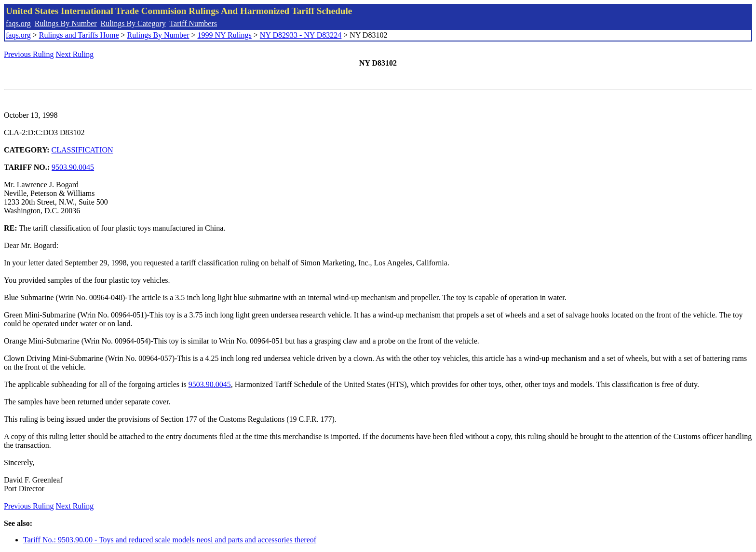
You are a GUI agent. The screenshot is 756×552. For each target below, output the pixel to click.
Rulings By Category (133, 23)
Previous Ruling (29, 54)
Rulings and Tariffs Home (79, 35)
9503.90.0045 (73, 167)
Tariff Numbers (193, 23)
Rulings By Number (66, 23)
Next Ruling (75, 54)
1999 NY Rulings (225, 35)
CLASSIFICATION (82, 150)
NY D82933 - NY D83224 (301, 35)
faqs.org (18, 23)
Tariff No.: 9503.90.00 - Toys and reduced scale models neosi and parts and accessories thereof (170, 540)
